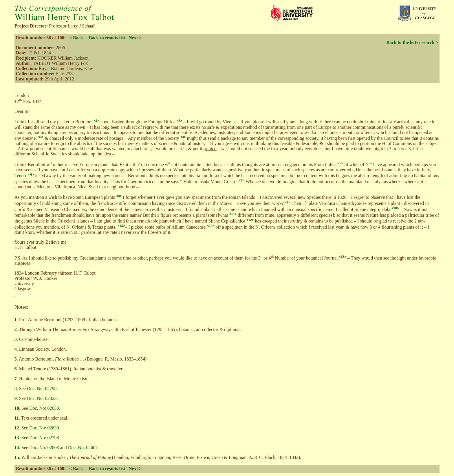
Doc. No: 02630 (44, 408)
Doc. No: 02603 (44, 447)
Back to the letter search (410, 42)
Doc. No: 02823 (42, 398)
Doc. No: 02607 (83, 447)
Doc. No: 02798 (42, 388)
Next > (135, 38)
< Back (76, 38)
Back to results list (107, 38)
